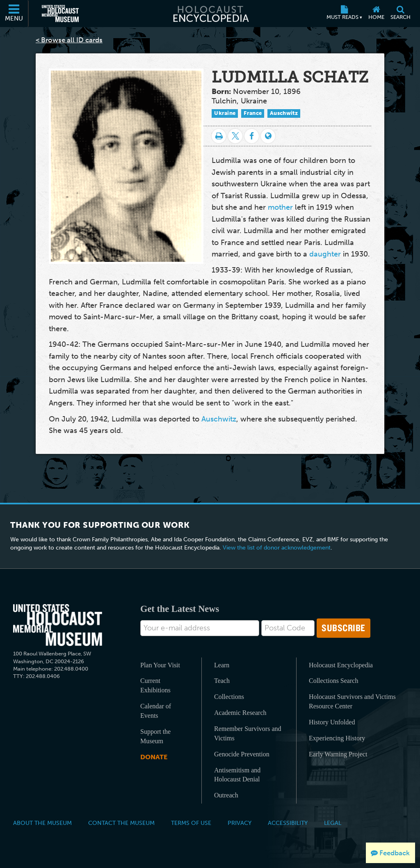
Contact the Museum (121, 823)
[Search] (400, 14)
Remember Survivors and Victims (248, 733)
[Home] (376, 14)
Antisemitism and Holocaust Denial (237, 775)
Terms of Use (191, 823)
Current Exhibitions (155, 685)
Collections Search (333, 681)
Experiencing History (337, 738)
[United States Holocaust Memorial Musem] (58, 625)
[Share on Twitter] (235, 136)
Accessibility (288, 823)
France (253, 113)
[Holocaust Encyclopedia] (210, 14)
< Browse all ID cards (69, 40)
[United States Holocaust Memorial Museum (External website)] (60, 14)
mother (280, 207)
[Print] (219, 136)
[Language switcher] (268, 136)
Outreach (226, 795)
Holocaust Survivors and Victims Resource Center (352, 701)
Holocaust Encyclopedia (341, 665)
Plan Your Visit (160, 665)
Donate (154, 757)
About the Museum (42, 823)
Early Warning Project (338, 754)
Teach (222, 681)
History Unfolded (332, 722)
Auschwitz (284, 113)
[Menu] (14, 14)
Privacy (240, 823)
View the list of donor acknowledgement (277, 548)
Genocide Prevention (242, 754)
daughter (325, 254)
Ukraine (225, 113)
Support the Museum (155, 736)
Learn (222, 665)
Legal (333, 823)
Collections (229, 697)
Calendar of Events (156, 711)
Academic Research (240, 713)
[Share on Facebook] (252, 136)
